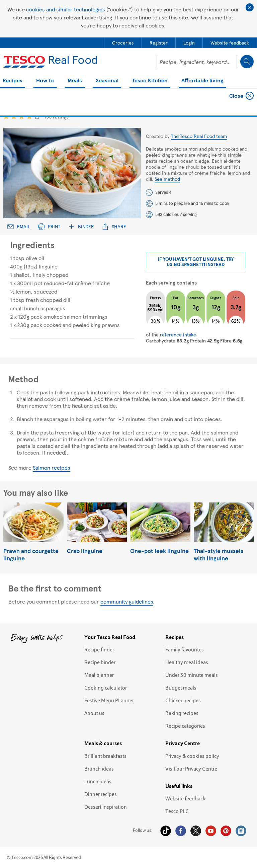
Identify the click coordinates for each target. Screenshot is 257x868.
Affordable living (202, 81)
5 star (37, 116)
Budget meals (181, 688)
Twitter (196, 831)
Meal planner (99, 675)
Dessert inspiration (106, 807)
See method (167, 179)
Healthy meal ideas (187, 662)
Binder (81, 226)
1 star (6, 116)
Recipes (13, 81)
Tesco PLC (177, 811)
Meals (75, 81)
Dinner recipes (101, 794)
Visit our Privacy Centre (191, 769)
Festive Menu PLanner (109, 700)
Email (19, 226)
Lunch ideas (98, 781)
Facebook (181, 831)
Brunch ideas (99, 769)
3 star (22, 116)
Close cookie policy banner (250, 7)
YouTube (211, 831)
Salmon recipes (52, 467)
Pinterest (226, 831)
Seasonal (107, 81)
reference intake (178, 334)
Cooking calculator (106, 688)
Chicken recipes (183, 700)
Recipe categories (185, 726)
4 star (29, 116)
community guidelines (127, 601)
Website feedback (185, 798)
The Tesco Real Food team (199, 136)
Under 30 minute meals (192, 675)
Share (114, 226)
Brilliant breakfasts (105, 756)
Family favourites (185, 649)
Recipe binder (100, 662)
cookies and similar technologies (66, 9)
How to (45, 81)
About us (94, 713)
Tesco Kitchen (150, 81)
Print (49, 226)
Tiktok (166, 831)
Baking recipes (182, 713)
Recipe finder (99, 649)
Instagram (241, 831)
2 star (14, 116)
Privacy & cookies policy (192, 756)
